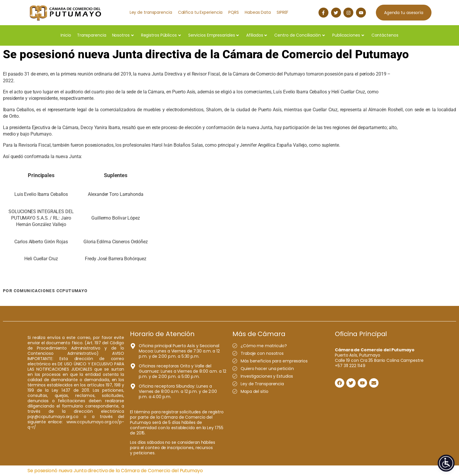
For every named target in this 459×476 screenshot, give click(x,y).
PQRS (234, 12)
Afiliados (257, 35)
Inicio (66, 35)
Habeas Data (258, 12)
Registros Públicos (161, 35)
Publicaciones (348, 35)
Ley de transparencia (151, 12)
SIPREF (282, 12)
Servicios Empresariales (214, 35)
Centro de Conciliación (300, 35)
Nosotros (123, 35)
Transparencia (92, 35)
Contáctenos (385, 35)
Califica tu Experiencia (200, 12)
